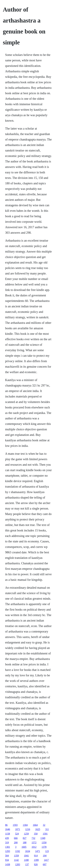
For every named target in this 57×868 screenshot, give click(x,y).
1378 (44, 847)
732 (33, 838)
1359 (16, 856)
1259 (26, 834)
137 (27, 864)
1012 (34, 847)
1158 (8, 834)
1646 (8, 829)
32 (44, 825)
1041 (26, 856)
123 (47, 851)
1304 (25, 825)
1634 (28, 851)
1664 (35, 825)
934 (7, 860)
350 (36, 834)
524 (17, 834)
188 (25, 843)
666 (16, 838)
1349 (43, 838)
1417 (46, 860)
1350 (44, 843)
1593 (15, 825)
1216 (28, 829)
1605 (24, 847)
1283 (18, 864)
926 (36, 864)
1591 (45, 834)
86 (6, 825)
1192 (18, 851)
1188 (26, 860)
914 (36, 856)
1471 (38, 851)
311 (47, 829)
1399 (36, 860)
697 (45, 864)
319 (7, 843)
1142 (16, 860)
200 (16, 843)
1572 (34, 843)
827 (25, 838)
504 (7, 856)
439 (7, 838)
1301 (8, 847)
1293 (8, 851)
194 (45, 856)
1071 (18, 829)
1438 (8, 864)
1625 (38, 829)
